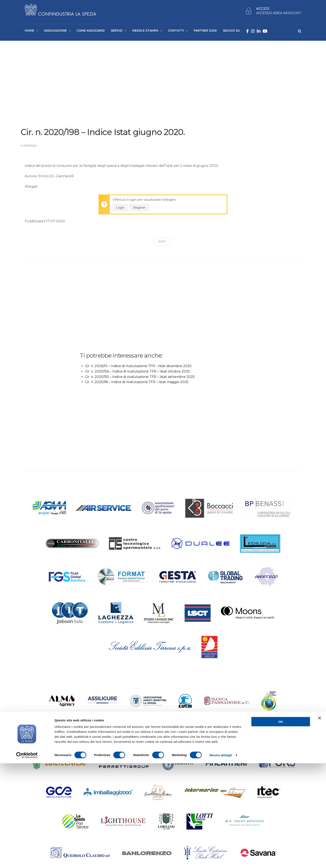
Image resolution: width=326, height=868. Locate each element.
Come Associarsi (91, 31)
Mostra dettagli (221, 860)
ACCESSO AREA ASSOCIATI (279, 14)
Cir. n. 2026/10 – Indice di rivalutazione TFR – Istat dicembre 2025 (138, 368)
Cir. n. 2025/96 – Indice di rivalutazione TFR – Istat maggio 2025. (137, 384)
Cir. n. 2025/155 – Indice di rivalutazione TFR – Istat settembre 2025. (140, 378)
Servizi (117, 31)
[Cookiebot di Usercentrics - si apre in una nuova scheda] (27, 860)
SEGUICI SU (231, 31)
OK (281, 826)
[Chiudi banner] (320, 823)
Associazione (55, 31)
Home (29, 31)
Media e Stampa (145, 31)
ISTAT (162, 243)
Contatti (176, 31)
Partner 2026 (205, 31)
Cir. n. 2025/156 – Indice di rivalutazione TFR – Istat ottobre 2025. (138, 373)
